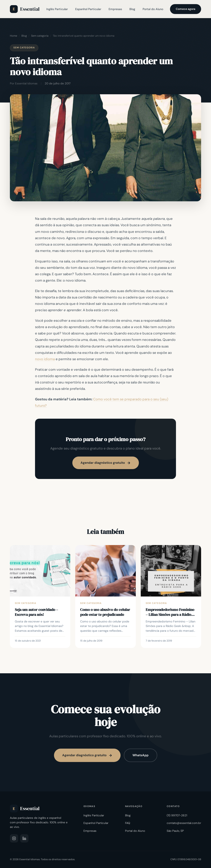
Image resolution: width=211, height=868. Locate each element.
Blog (132, 9)
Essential (25, 9)
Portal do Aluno (153, 9)
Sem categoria (40, 36)
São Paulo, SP (175, 831)
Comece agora (186, 9)
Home (13, 36)
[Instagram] (14, 838)
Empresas (115, 9)
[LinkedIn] (24, 838)
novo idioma (45, 359)
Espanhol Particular (88, 9)
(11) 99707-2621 (177, 815)
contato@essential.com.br (184, 823)
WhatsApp (141, 755)
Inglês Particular (57, 9)
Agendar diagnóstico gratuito (106, 463)
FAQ (128, 823)
